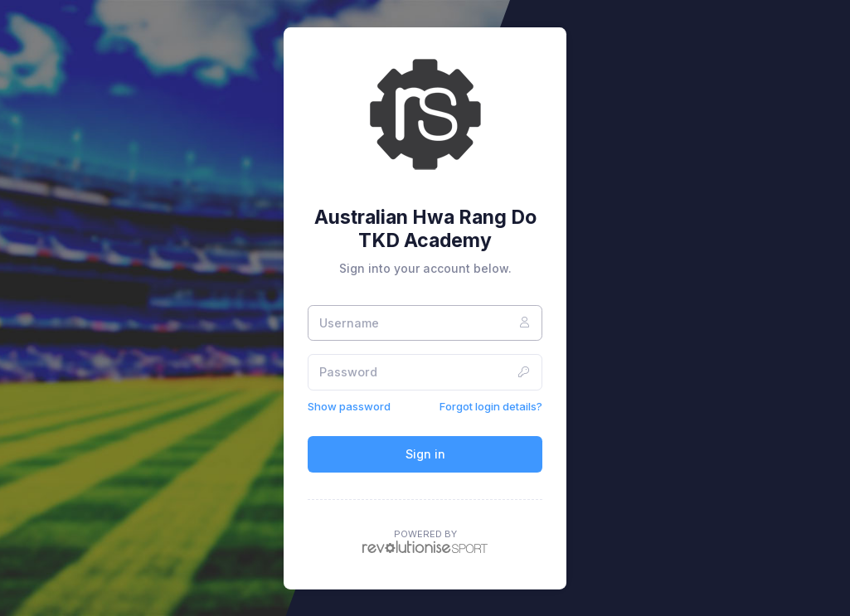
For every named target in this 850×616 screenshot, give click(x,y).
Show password (349, 406)
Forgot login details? (491, 406)
